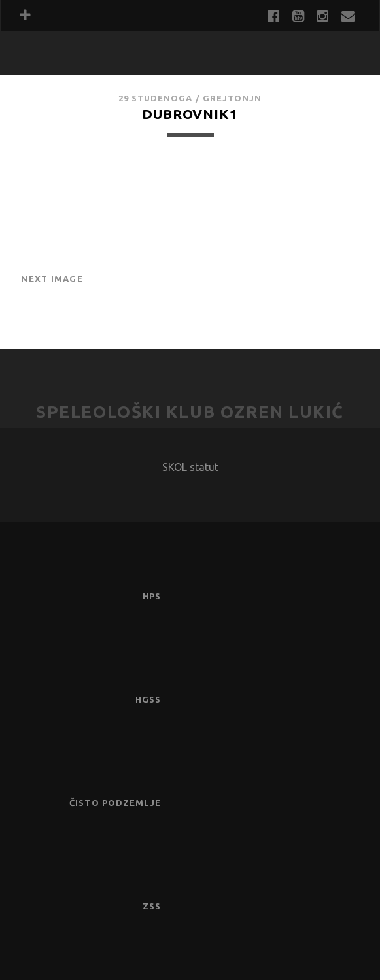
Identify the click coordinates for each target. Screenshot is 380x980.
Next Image (52, 279)
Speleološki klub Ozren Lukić (190, 412)
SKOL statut (190, 467)
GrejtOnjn (232, 98)
